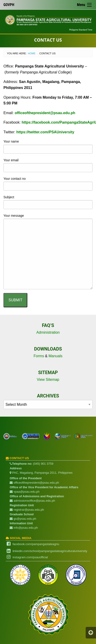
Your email (48, 165)
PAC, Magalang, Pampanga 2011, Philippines (41, 473)
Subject (48, 202)
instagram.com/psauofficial (30, 557)
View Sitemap (48, 380)
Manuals (55, 356)
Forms (39, 356)
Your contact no (48, 184)
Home (32, 53)
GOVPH (9, 5)
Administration (48, 332)
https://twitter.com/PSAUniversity (45, 132)
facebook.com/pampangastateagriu (36, 544)
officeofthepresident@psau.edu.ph (45, 113)
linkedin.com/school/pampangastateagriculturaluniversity (50, 551)
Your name (48, 147)
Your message (48, 252)
